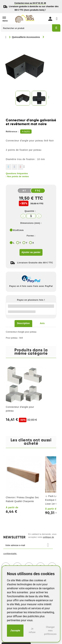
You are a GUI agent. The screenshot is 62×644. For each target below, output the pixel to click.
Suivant (49, 97)
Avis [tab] (42, 323)
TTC (38, 191)
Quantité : (30, 211)
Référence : (12, 132)
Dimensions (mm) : (31, 223)
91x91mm (18, 230)
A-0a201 (26, 132)
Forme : (31, 236)
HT (24, 191)
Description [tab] (23, 323)
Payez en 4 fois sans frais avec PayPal (31, 286)
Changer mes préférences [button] (50, 631)
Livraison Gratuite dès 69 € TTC (35, 263)
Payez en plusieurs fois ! (31, 300)
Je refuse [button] (32, 630)
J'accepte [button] (15, 631)
